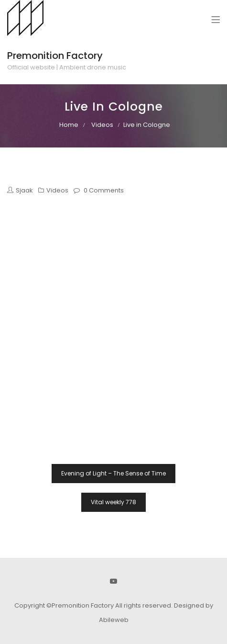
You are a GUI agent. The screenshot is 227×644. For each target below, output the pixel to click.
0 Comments (104, 190)
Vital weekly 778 (113, 502)
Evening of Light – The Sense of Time (113, 473)
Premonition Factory (55, 56)
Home (69, 125)
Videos (102, 125)
